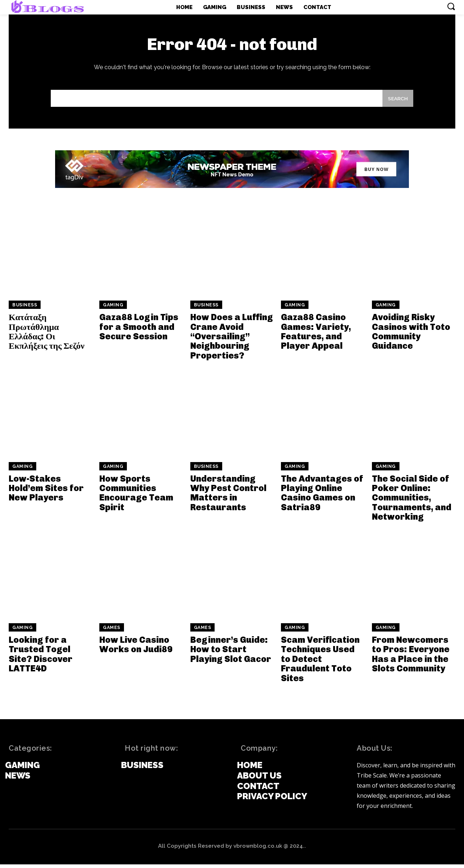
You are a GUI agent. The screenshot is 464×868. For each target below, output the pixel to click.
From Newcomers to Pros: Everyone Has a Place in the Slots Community (411, 658)
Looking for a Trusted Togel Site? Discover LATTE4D (41, 658)
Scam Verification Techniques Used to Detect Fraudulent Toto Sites (320, 662)
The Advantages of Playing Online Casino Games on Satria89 (322, 496)
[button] (451, 6)
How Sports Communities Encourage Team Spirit (136, 496)
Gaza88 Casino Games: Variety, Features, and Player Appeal (316, 335)
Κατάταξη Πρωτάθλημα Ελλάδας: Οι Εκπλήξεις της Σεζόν (47, 335)
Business (25, 309)
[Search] (397, 102)
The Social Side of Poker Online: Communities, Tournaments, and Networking (412, 501)
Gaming (113, 309)
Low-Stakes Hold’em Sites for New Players (46, 491)
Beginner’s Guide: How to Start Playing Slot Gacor (231, 653)
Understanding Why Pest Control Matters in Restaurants (228, 496)
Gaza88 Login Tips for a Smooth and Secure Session (139, 330)
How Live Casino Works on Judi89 (136, 648)
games (112, 631)
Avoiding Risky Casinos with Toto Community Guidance (411, 335)
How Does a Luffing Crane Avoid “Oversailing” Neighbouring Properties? (232, 340)
